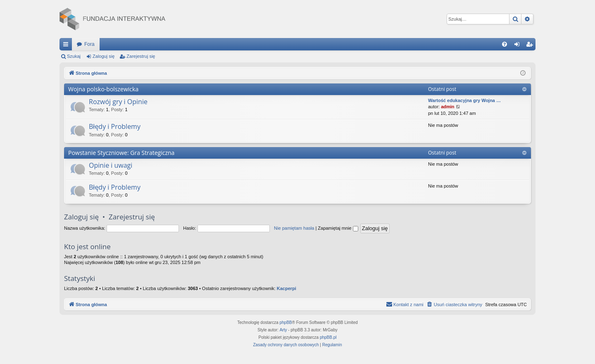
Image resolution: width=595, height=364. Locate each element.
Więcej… (67, 46)
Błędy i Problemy (115, 126)
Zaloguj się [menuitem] (519, 46)
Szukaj (74, 56)
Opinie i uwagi (111, 165)
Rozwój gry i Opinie (118, 102)
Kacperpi (287, 288)
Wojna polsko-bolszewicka (103, 89)
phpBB (286, 322)
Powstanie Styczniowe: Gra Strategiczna (121, 153)
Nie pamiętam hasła (294, 228)
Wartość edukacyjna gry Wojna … (464, 100)
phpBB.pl (328, 337)
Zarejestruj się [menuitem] (531, 46)
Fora (89, 44)
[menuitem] (505, 44)
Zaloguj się (104, 56)
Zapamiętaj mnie (338, 228)
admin (447, 107)
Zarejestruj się (141, 56)
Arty (283, 330)
